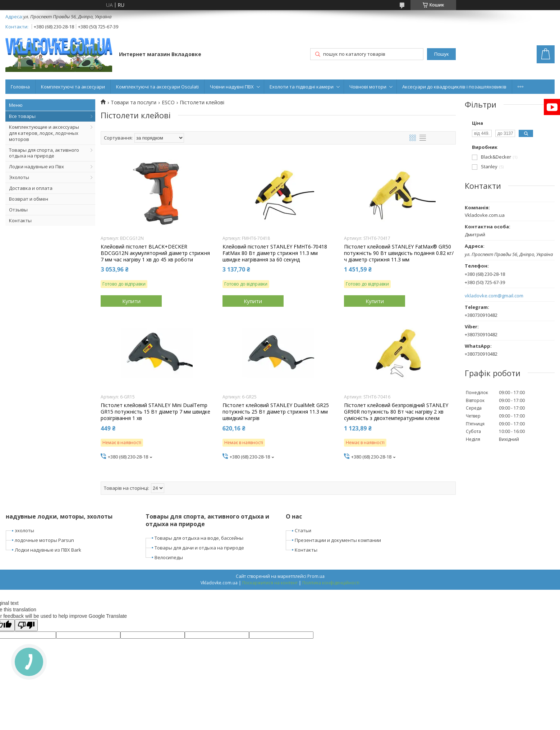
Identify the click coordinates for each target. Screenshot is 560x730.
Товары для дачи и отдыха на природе (199, 548)
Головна (20, 87)
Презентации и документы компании (338, 540)
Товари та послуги (134, 102)
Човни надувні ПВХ (232, 87)
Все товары (22, 116)
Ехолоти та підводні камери (302, 87)
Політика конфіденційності (331, 583)
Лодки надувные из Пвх (36, 166)
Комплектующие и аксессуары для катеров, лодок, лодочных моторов (44, 133)
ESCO (168, 102)
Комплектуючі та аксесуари (73, 87)
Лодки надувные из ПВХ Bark (48, 550)
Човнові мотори (368, 87)
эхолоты (24, 530)
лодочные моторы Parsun (44, 540)
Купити (131, 301)
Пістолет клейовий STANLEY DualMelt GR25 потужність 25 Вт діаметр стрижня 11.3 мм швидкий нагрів (276, 412)
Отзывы (18, 210)
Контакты (20, 220)
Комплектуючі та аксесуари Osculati (157, 87)
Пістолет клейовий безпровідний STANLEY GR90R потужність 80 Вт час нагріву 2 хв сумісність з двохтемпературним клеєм (396, 412)
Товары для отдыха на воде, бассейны (199, 538)
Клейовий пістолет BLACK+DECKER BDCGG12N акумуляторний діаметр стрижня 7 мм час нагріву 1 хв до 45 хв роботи (155, 253)
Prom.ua (316, 576)
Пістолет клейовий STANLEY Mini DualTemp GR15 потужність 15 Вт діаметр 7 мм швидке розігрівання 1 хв (155, 412)
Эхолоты (19, 177)
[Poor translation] (26, 625)
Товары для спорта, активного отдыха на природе (44, 153)
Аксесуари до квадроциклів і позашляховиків (454, 87)
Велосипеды (169, 557)
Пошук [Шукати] (441, 54)
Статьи (303, 530)
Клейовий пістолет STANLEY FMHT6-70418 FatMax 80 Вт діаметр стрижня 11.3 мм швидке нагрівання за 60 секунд (275, 253)
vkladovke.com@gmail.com (494, 296)
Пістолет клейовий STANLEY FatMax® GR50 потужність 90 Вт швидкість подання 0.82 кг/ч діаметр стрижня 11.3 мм (399, 253)
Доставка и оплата (31, 188)
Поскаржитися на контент (270, 583)
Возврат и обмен (29, 199)
